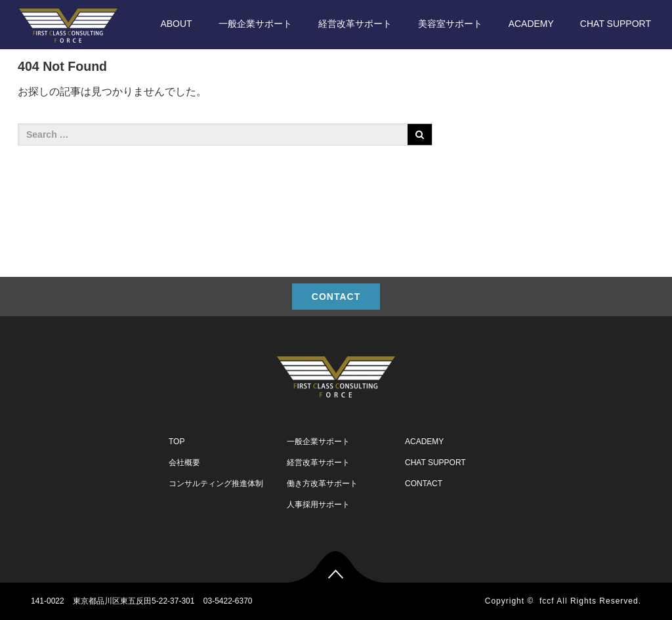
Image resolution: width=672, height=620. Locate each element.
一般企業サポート (255, 24)
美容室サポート (450, 24)
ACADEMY (531, 24)
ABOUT (176, 24)
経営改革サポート (355, 24)
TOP (177, 442)
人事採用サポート (318, 505)
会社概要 (184, 463)
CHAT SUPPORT (616, 24)
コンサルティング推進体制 (216, 484)
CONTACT (336, 297)
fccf (547, 601)
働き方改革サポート (322, 484)
